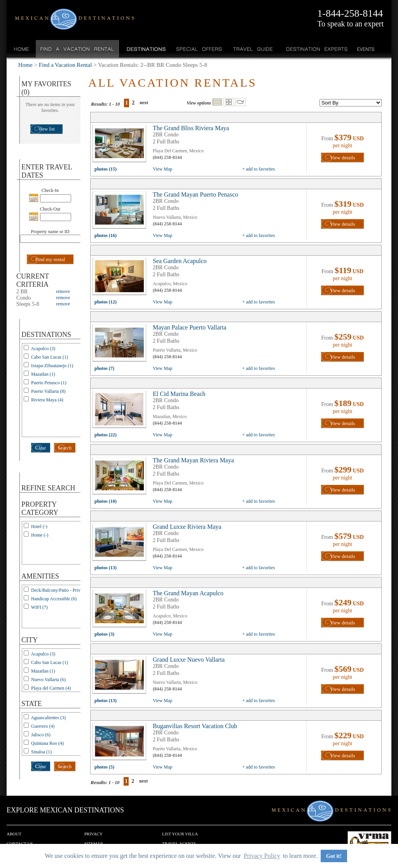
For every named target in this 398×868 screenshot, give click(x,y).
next (144, 103)
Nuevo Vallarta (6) (48, 680)
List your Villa (180, 834)
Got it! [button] (334, 856)
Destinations (145, 49)
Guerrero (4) (43, 726)
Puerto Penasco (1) (49, 383)
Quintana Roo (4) (47, 743)
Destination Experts (315, 49)
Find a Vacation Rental (78, 49)
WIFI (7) (39, 607)
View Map (162, 169)
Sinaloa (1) (41, 752)
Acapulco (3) (43, 349)
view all (121, 145)
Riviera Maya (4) (47, 400)
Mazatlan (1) (43, 374)
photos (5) (104, 767)
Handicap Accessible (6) (54, 599)
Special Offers (199, 49)
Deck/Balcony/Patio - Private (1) (62, 590)
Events (365, 49)
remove (63, 291)
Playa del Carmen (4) (51, 688)
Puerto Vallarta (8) (48, 391)
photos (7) (104, 368)
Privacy (93, 834)
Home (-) (40, 535)
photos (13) (106, 568)
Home (22, 49)
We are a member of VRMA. (369, 843)
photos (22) (106, 435)
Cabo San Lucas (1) (50, 357)
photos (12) (106, 302)
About (14, 834)
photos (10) (106, 501)
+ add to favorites (258, 169)
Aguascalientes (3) (48, 718)
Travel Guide (253, 49)
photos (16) (106, 235)
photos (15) (106, 169)
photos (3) (104, 634)
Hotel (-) (39, 526)
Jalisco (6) (41, 735)
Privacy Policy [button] (262, 856)
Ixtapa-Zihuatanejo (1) (52, 366)
